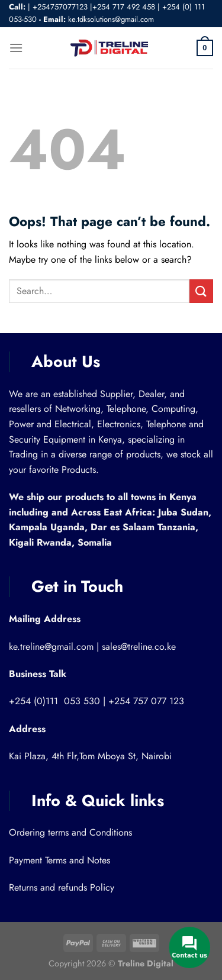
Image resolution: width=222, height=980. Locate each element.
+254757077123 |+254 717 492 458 (94, 7)
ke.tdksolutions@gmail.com (111, 19)
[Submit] (201, 291)
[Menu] (16, 48)
